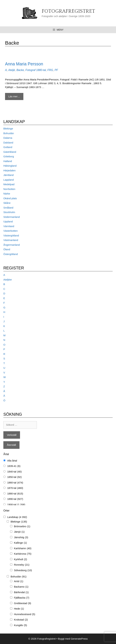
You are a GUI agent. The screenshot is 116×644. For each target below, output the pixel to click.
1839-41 (14, 466)
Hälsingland (10, 166)
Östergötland (11, 254)
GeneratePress (79, 639)
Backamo (21, 587)
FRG (50, 70)
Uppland (8, 221)
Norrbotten (9, 189)
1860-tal (15, 483)
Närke (7, 194)
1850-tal (14, 477)
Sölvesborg (23, 570)
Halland (8, 161)
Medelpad (9, 184)
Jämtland (8, 175)
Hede (19, 609)
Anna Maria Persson (24, 64)
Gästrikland (10, 152)
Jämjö (19, 532)
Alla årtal (12, 461)
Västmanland (11, 240)
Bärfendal (21, 592)
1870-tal (15, 488)
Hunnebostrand (25, 614)
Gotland (8, 147)
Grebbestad (23, 603)
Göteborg (9, 156)
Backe (20, 70)
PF (56, 70)
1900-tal (16, 505)
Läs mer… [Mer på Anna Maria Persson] (14, 96)
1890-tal (15, 499)
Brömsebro (22, 526)
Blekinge (8, 129)
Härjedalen (9, 170)
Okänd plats (10, 198)
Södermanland (12, 217)
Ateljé (12, 70)
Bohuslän (9, 133)
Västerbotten (11, 231)
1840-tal (14, 472)
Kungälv (21, 625)
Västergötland (11, 235)
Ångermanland (12, 245)
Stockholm (9, 212)
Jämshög (21, 537)
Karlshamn (23, 548)
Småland (8, 208)
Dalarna (8, 138)
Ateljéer (8, 280)
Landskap (17, 517)
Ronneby (22, 565)
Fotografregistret (68, 11)
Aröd (19, 581)
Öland (7, 249)
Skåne (7, 203)
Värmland (9, 226)
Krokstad (21, 620)
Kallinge (20, 543)
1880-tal (41, 70)
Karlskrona (23, 554)
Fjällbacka (22, 598)
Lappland (9, 180)
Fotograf (30, 70)
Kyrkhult (21, 559)
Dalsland (8, 143)
